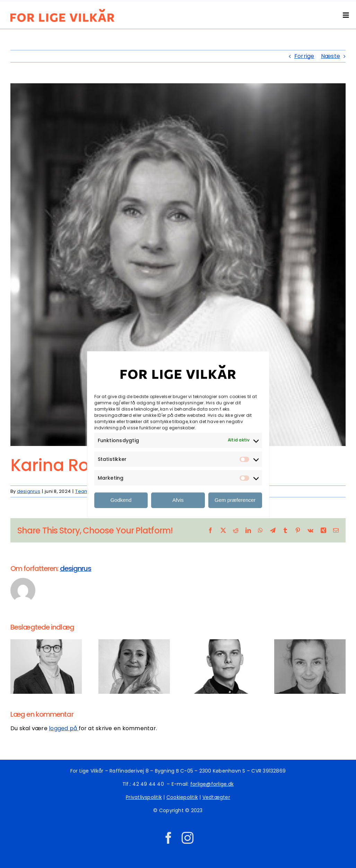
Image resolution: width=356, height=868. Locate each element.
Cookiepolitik (182, 797)
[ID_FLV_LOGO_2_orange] (62, 12)
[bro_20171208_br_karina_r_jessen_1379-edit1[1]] (178, 265)
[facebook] (168, 838)
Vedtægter (216, 797)
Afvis (178, 500)
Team (82, 491)
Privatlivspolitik (144, 797)
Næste (331, 56)
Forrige (304, 56)
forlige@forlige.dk (212, 784)
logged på (64, 728)
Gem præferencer (235, 500)
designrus (29, 491)
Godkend (121, 500)
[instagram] (188, 838)
